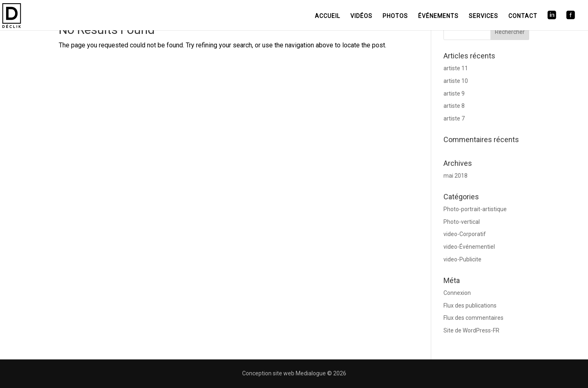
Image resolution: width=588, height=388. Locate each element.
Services (483, 16)
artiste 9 (454, 94)
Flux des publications (470, 305)
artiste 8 (454, 106)
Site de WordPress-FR (471, 330)
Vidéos (361, 16)
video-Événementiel (469, 247)
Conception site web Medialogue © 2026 (294, 373)
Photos (395, 16)
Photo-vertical (462, 222)
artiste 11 (456, 68)
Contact (523, 16)
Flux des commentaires (473, 318)
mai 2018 (455, 176)
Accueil (327, 16)
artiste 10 (456, 81)
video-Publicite (462, 259)
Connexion (457, 293)
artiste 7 (454, 118)
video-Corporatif (465, 234)
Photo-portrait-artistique (475, 209)
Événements (438, 16)
